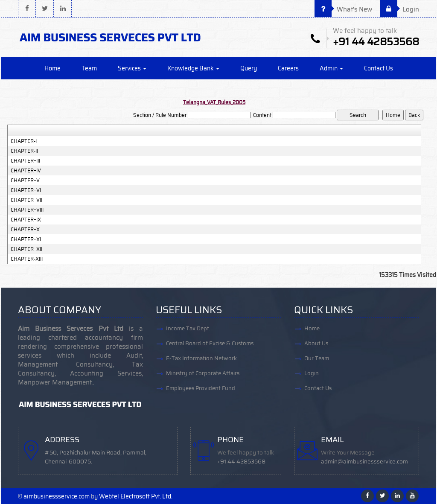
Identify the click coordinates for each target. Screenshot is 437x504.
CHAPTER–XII (26, 249)
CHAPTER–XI (26, 239)
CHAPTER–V (25, 181)
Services (132, 68)
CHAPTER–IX (26, 220)
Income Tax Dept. (188, 328)
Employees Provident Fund (201, 388)
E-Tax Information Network (201, 358)
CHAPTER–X (25, 230)
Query (249, 68)
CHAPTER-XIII (27, 259)
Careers (288, 68)
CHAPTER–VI (26, 190)
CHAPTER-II (24, 151)
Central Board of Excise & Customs (210, 343)
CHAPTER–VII (26, 200)
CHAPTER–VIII (27, 210)
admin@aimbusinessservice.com (364, 462)
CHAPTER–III (25, 161)
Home (52, 68)
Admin (331, 68)
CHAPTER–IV (26, 171)
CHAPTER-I (24, 141)
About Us (316, 343)
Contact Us (379, 68)
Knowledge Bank (193, 68)
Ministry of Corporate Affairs (203, 373)
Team (89, 68)
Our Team (317, 358)
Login (400, 9)
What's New (343, 9)
